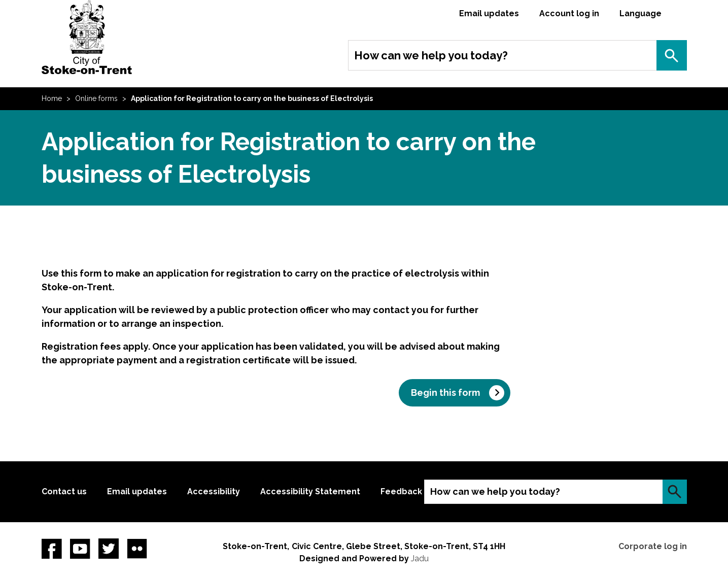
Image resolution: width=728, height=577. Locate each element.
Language (640, 13)
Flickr (137, 549)
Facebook (52, 549)
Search (672, 55)
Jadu (420, 558)
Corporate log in (653, 546)
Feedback (401, 491)
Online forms (96, 98)
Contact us (64, 491)
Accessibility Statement (310, 491)
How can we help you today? (431, 55)
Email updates (489, 13)
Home (52, 98)
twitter (109, 549)
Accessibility (214, 491)
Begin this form (445, 393)
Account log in (569, 13)
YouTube (80, 549)
